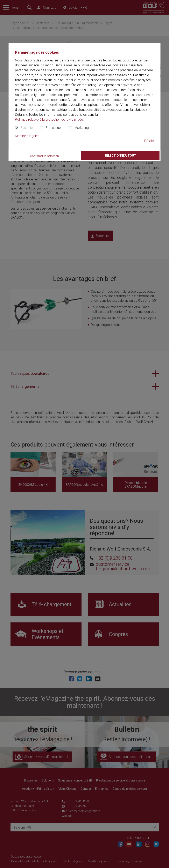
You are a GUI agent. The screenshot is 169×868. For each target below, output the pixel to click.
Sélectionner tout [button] (120, 156)
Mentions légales (27, 136)
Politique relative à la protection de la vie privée (49, 119)
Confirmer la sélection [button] (44, 156)
